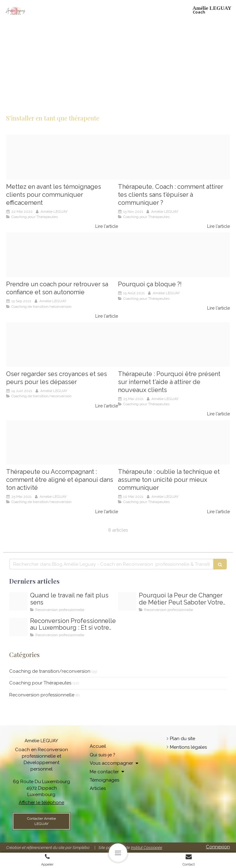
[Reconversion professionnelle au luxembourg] (18, 627)
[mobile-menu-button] (118, 853)
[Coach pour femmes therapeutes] (174, 157)
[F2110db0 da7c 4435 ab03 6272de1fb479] (62, 157)
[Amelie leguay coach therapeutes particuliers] (174, 255)
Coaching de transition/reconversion (50, 671)
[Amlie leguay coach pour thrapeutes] (174, 345)
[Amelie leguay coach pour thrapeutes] (174, 442)
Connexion (218, 847)
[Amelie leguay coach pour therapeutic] (62, 345)
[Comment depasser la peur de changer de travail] (127, 601)
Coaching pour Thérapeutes (40, 683)
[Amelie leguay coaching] (62, 255)
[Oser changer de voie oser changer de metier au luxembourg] (18, 601)
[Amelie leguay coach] (62, 442)
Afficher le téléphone (41, 803)
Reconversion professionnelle (42, 695)
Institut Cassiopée (147, 848)
